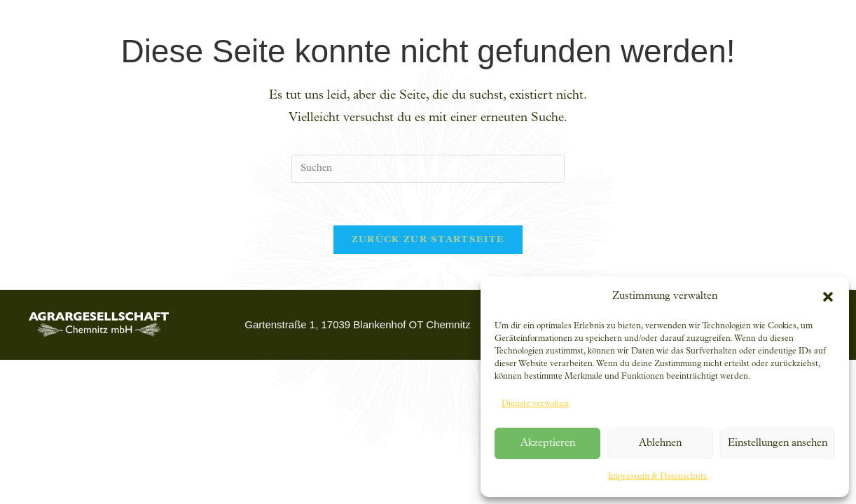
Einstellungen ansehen (778, 443)
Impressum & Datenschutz (658, 477)
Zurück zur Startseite (428, 240)
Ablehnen (660, 443)
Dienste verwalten (535, 404)
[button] (828, 297)
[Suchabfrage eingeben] (428, 169)
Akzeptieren (548, 443)
